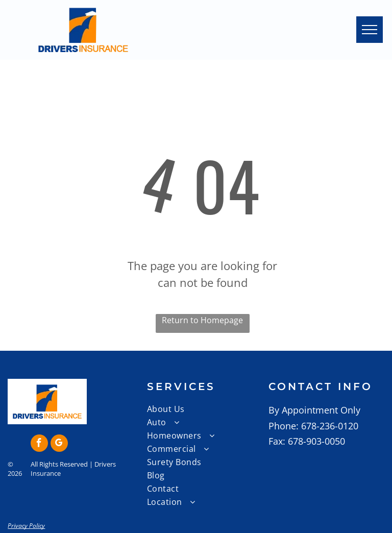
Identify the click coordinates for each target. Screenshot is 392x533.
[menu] (370, 30)
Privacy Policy (26, 526)
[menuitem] (208, 409)
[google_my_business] (59, 444)
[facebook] (39, 444)
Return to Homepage (202, 320)
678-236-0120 (330, 426)
